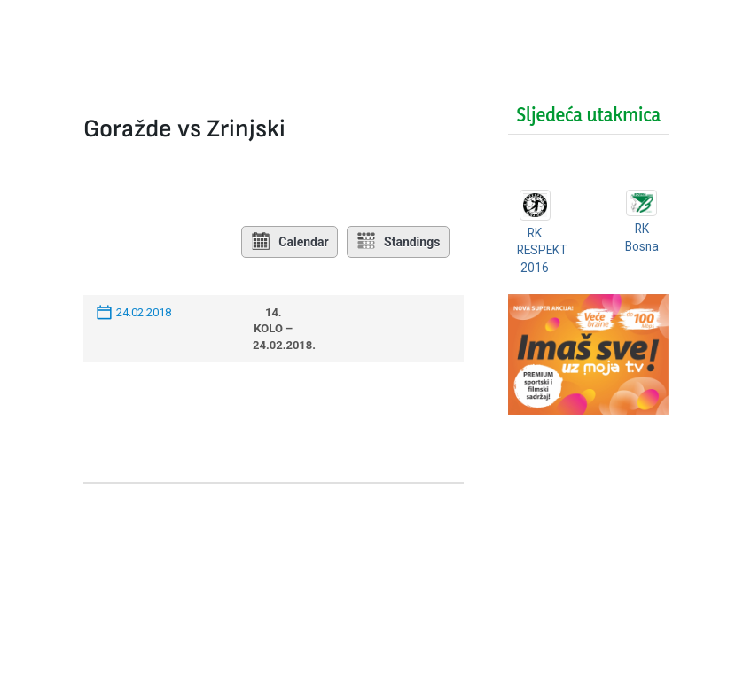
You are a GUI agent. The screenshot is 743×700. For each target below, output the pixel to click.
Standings (399, 242)
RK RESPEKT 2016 (544, 250)
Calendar (288, 242)
